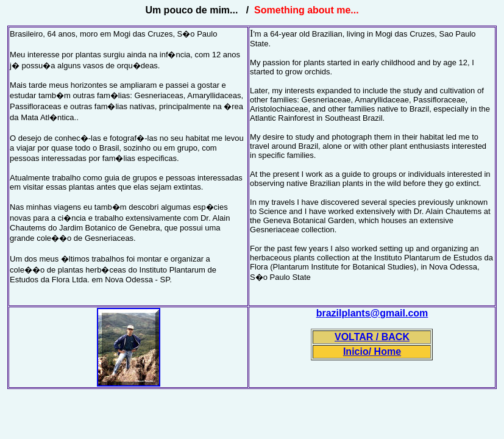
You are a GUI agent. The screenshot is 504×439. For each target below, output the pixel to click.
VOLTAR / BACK (372, 337)
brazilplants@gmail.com (372, 313)
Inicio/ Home (372, 352)
